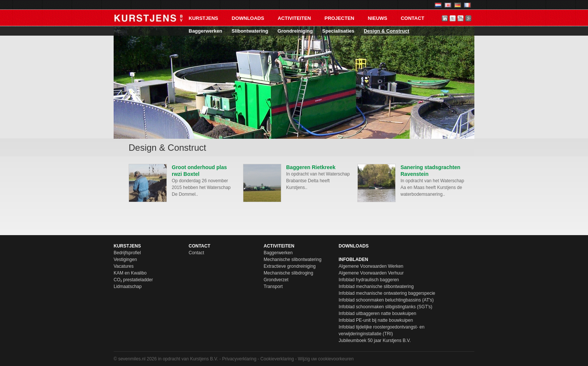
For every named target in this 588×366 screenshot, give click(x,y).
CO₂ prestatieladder (133, 280)
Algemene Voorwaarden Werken (371, 266)
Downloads (248, 18)
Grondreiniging (295, 31)
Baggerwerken (205, 31)
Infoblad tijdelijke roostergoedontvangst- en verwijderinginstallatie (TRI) (382, 330)
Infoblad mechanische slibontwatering (376, 286)
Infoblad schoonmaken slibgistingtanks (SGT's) (385, 307)
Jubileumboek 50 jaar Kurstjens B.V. (375, 340)
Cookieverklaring (277, 359)
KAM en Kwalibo (130, 273)
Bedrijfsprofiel (127, 253)
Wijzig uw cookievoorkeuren (326, 359)
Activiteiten (294, 18)
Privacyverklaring (239, 359)
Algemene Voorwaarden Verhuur (371, 273)
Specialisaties (338, 31)
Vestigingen (125, 259)
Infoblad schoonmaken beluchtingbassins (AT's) (386, 300)
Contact (413, 18)
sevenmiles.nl (132, 359)
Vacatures (124, 266)
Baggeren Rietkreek (311, 167)
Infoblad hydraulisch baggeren (369, 280)
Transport (273, 286)
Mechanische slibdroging (288, 273)
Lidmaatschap (128, 286)
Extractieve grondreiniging (290, 266)
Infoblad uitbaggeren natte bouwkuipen (377, 313)
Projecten (339, 18)
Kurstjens (203, 18)
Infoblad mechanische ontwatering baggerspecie (387, 293)
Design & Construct (386, 31)
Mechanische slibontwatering (292, 259)
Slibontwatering (250, 31)
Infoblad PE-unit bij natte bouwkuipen (376, 320)
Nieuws (378, 18)
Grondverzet (276, 280)
